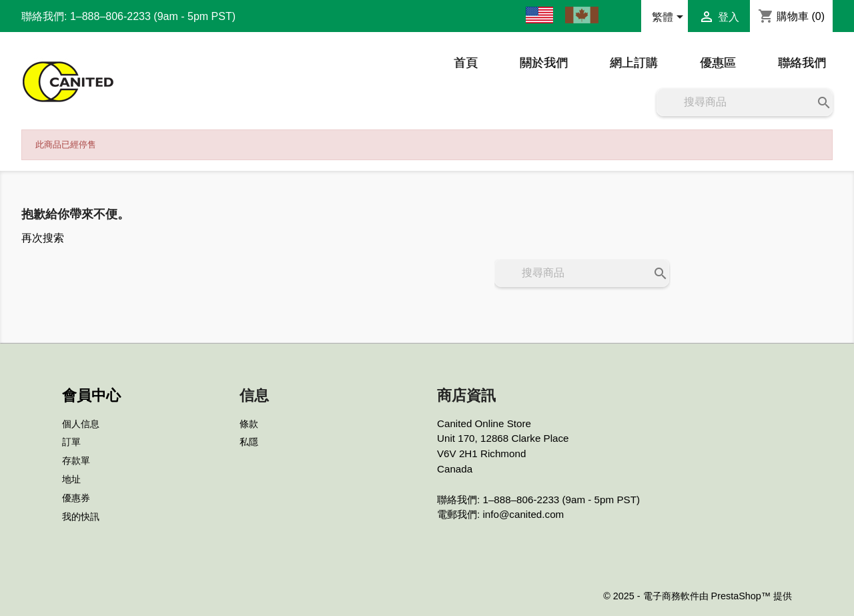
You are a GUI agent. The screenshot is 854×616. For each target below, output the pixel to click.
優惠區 (718, 63)
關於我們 (544, 63)
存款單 (76, 460)
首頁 (466, 63)
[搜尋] (745, 102)
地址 (71, 479)
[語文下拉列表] (670, 18)
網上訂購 (634, 63)
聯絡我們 (802, 63)
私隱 (249, 442)
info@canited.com (523, 514)
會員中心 (91, 395)
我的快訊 (81, 517)
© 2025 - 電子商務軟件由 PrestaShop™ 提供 (698, 596)
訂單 (71, 442)
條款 (249, 424)
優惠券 (76, 498)
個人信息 (81, 424)
